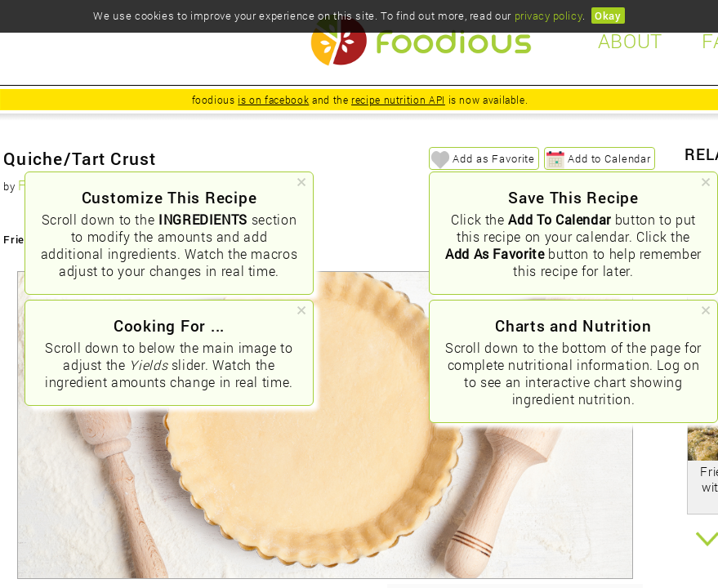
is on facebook (273, 100)
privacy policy (549, 16)
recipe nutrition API (398, 100)
